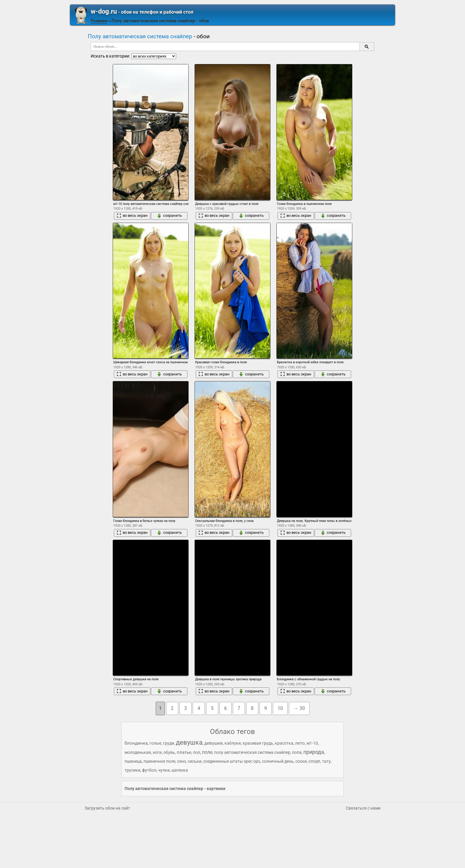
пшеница (133, 761)
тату (326, 761)
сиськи (195, 761)
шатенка (180, 770)
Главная (99, 21)
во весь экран (132, 216)
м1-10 (312, 743)
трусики (132, 770)
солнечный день (278, 761)
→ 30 (299, 708)
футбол (149, 770)
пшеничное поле (159, 761)
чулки (164, 770)
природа (314, 752)
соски (301, 761)
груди (169, 743)
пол (197, 752)
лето (300, 743)
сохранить (169, 216)
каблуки (233, 743)
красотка (284, 743)
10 (280, 708)
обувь (169, 752)
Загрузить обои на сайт (107, 808)
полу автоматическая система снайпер (252, 752)
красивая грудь (258, 743)
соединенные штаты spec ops (232, 761)
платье (184, 752)
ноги (157, 752)
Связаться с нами (363, 808)
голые (155, 743)
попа (297, 752)
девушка (189, 742)
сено (181, 761)
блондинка (136, 743)
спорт (314, 761)
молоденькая (138, 752)
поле (207, 752)
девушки (214, 743)
